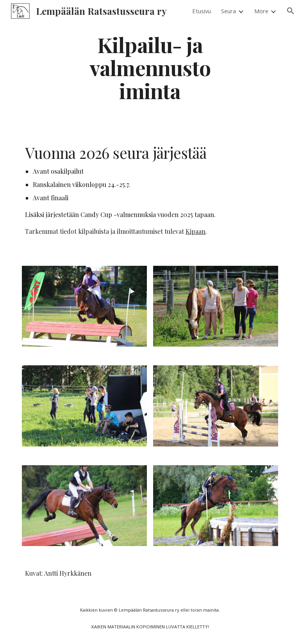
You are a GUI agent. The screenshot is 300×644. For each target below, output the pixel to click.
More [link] (261, 11)
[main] (150, 68)
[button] (291, 11)
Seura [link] (229, 11)
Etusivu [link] (202, 11)
